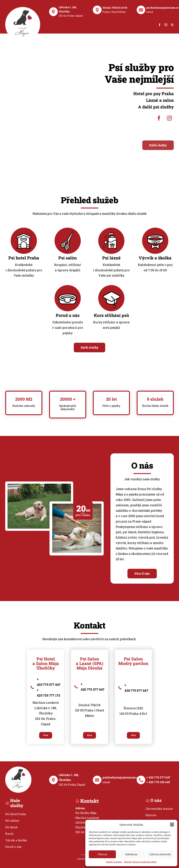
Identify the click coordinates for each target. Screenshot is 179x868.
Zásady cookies (114, 862)
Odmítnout (131, 854)
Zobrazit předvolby (160, 854)
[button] (172, 825)
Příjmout (102, 854)
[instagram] (166, 25)
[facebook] (160, 25)
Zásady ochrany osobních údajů (140, 862)
